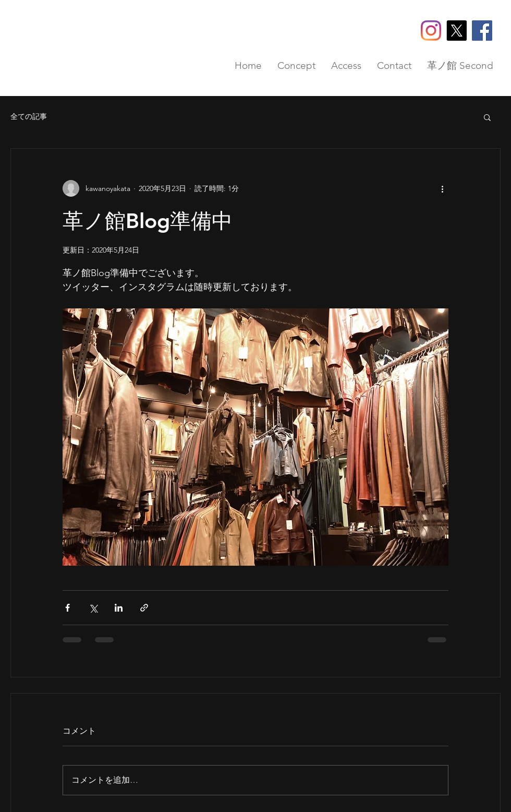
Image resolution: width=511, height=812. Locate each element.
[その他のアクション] (442, 188)
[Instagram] (431, 31)
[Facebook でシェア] (68, 608)
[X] (457, 31)
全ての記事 (29, 116)
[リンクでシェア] (144, 608)
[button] (487, 117)
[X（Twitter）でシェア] (93, 608)
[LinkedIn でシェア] (119, 608)
